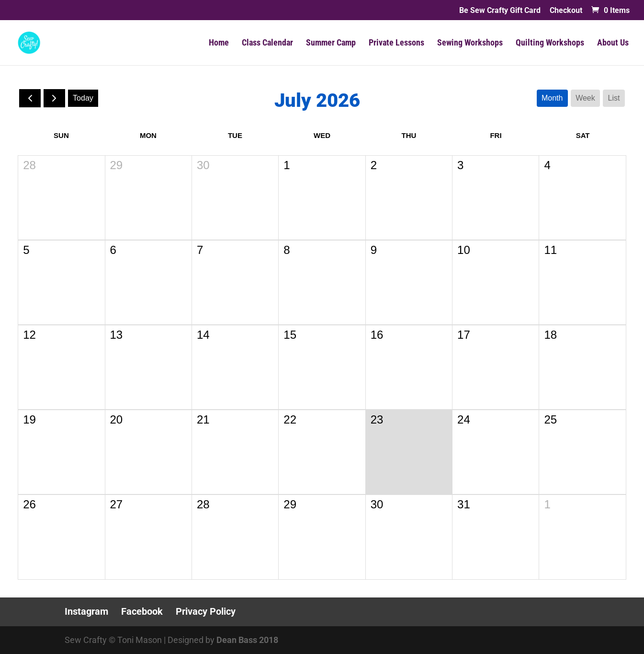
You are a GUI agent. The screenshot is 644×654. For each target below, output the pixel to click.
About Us (613, 43)
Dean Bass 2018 (247, 640)
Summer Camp (331, 43)
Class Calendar (267, 43)
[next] (54, 98)
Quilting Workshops (550, 43)
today (83, 98)
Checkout (566, 11)
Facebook (142, 611)
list (614, 98)
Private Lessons (396, 43)
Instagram (86, 611)
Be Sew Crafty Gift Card (500, 11)
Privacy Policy (206, 611)
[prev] (30, 98)
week (585, 98)
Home (219, 43)
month (552, 98)
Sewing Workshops (470, 43)
